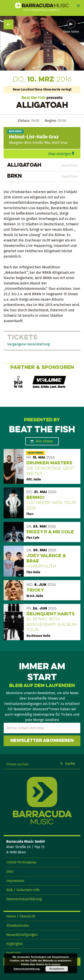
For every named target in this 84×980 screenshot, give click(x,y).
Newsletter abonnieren (42, 741)
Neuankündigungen (22, 935)
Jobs (10, 871)
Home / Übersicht (21, 916)
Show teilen (71, 32)
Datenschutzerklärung (24, 899)
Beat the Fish (33, 98)
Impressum (15, 881)
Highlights (14, 944)
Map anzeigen (60, 154)
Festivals (13, 953)
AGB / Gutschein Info (23, 890)
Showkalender (18, 925)
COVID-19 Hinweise (21, 862)
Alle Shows (44, 441)
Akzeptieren (57, 969)
